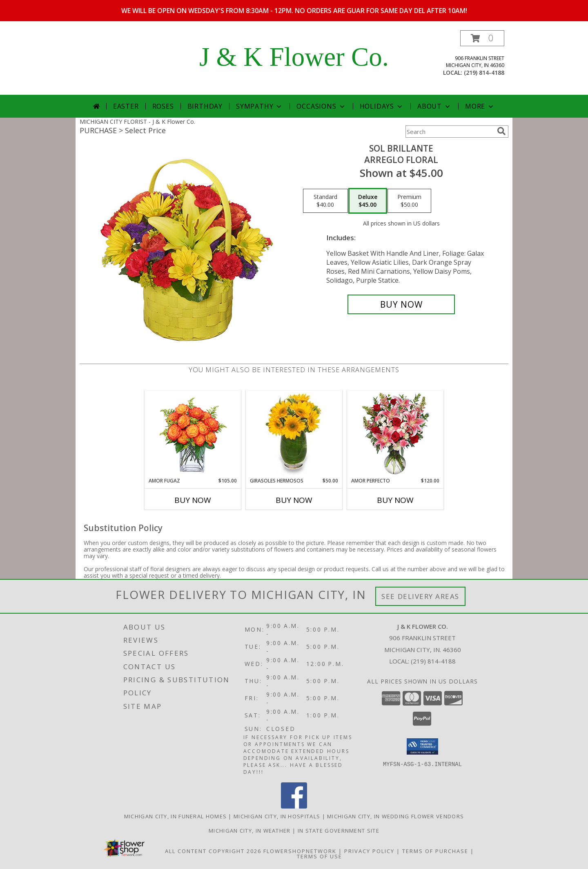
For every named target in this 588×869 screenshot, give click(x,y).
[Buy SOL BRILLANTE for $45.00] (401, 304)
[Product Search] (450, 132)
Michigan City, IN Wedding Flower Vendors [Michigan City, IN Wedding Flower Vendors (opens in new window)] (395, 816)
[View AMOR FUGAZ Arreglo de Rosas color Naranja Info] (193, 434)
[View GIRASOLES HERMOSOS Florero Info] (294, 434)
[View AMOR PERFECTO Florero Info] (395, 434)
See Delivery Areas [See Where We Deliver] (420, 596)
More (480, 106)
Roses (163, 106)
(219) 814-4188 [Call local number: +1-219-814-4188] (484, 73)
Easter (126, 106)
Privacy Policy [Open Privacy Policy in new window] (369, 851)
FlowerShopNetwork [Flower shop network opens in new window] (300, 851)
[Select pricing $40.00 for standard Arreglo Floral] (325, 201)
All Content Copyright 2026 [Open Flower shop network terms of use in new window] (213, 851)
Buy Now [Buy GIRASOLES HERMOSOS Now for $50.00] (294, 500)
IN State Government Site (339, 831)
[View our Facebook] (294, 806)
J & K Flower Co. (294, 57)
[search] (501, 131)
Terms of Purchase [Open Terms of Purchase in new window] (435, 851)
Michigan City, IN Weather (250, 831)
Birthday (205, 106)
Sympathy (259, 106)
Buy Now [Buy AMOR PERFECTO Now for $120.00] (395, 500)
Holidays (382, 106)
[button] (482, 38)
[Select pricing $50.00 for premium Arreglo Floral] (409, 201)
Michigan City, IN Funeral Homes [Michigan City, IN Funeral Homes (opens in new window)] (175, 816)
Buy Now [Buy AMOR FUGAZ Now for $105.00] (193, 500)
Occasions (321, 106)
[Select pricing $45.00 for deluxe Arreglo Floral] (368, 201)
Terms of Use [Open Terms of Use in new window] (320, 856)
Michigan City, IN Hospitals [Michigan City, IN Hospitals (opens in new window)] (277, 816)
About (434, 106)
